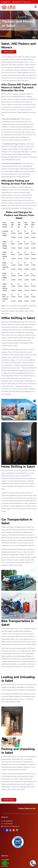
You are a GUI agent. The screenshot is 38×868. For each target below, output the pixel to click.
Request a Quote (9, 52)
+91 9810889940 (8, 821)
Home (4, 30)
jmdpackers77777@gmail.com (11, 826)
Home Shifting (5, 860)
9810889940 (6, 2)
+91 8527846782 (8, 824)
